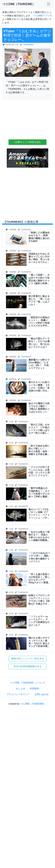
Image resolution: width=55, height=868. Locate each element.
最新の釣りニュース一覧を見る (28, 659)
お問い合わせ (42, 694)
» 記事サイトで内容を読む (27, 142)
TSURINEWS (28, 45)
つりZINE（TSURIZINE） (33, 704)
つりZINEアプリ (41, 16)
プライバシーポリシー (18, 694)
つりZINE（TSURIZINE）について (27, 683)
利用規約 (35, 689)
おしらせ (21, 689)
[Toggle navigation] (49, 4)
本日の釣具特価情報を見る (28, 666)
